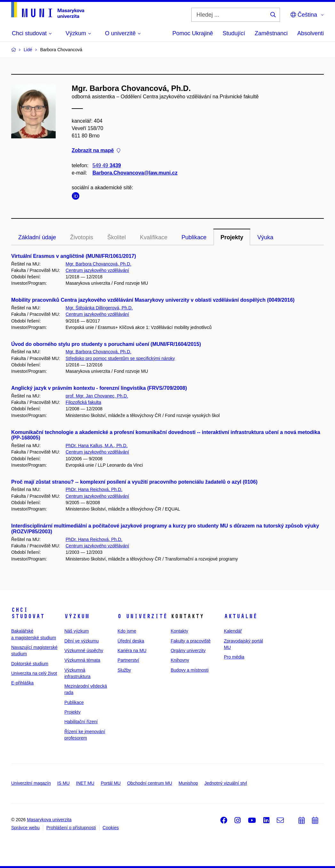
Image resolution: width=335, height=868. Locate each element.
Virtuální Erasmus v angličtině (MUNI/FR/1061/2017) (74, 256)
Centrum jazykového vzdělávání (97, 270)
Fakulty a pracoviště (191, 641)
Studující (234, 33)
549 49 (107, 165)
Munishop (188, 783)
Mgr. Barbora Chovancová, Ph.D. (98, 264)
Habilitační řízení (81, 722)
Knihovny (180, 660)
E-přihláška (22, 683)
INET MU (85, 783)
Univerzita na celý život (34, 673)
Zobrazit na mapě (96, 151)
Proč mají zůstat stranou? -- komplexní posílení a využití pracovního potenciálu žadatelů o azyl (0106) (134, 482)
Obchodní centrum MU (150, 783)
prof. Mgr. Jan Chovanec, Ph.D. (97, 396)
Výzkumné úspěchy (84, 651)
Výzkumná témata (82, 660)
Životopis (82, 237)
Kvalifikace (154, 237)
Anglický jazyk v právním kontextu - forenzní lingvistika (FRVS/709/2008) (99, 388)
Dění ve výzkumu (81, 641)
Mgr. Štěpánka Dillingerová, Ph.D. (99, 308)
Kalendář (233, 631)
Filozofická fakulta (83, 402)
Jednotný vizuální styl (226, 783)
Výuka (265, 237)
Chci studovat (28, 613)
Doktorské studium (30, 664)
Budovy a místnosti (189, 670)
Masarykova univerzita (49, 820)
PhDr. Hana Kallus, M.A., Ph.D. (97, 446)
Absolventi (311, 33)
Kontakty (179, 631)
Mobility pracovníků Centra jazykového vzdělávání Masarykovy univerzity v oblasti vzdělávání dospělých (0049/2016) (153, 300)
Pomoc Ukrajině (193, 33)
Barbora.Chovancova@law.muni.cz (135, 173)
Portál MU (111, 783)
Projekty (232, 237)
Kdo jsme (127, 631)
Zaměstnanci (271, 33)
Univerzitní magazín (31, 783)
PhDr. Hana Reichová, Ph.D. (94, 489)
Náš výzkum (76, 631)
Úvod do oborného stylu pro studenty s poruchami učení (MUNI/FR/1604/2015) (106, 344)
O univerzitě (142, 616)
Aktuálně (241, 616)
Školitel (116, 237)
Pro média (234, 657)
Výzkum (77, 616)
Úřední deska (131, 641)
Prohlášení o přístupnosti (71, 828)
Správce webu (25, 828)
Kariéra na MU (132, 651)
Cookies (111, 828)
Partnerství (128, 660)
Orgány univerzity (188, 651)
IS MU (64, 783)
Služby (124, 670)
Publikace (194, 237)
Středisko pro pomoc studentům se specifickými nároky (120, 358)
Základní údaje (37, 237)
